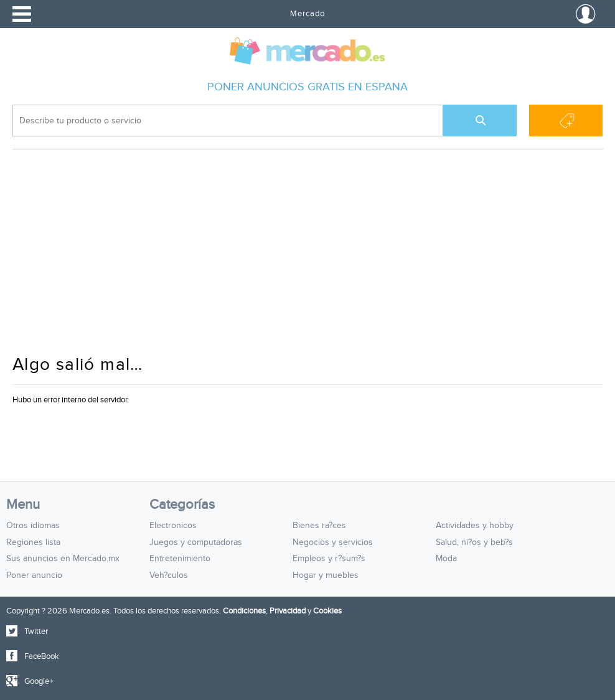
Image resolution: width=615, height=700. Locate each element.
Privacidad (288, 611)
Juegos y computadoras (196, 542)
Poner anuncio (34, 575)
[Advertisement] (307, 258)
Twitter (36, 631)
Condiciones (244, 611)
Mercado (307, 14)
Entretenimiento (180, 559)
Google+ (39, 681)
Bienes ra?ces (319, 526)
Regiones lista (33, 542)
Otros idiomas (33, 526)
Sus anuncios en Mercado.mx (63, 559)
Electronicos (173, 526)
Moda (446, 559)
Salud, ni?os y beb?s (474, 542)
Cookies (327, 611)
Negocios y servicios (333, 542)
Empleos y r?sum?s (329, 559)
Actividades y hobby (475, 526)
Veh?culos (169, 575)
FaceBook (42, 656)
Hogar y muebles (326, 575)
